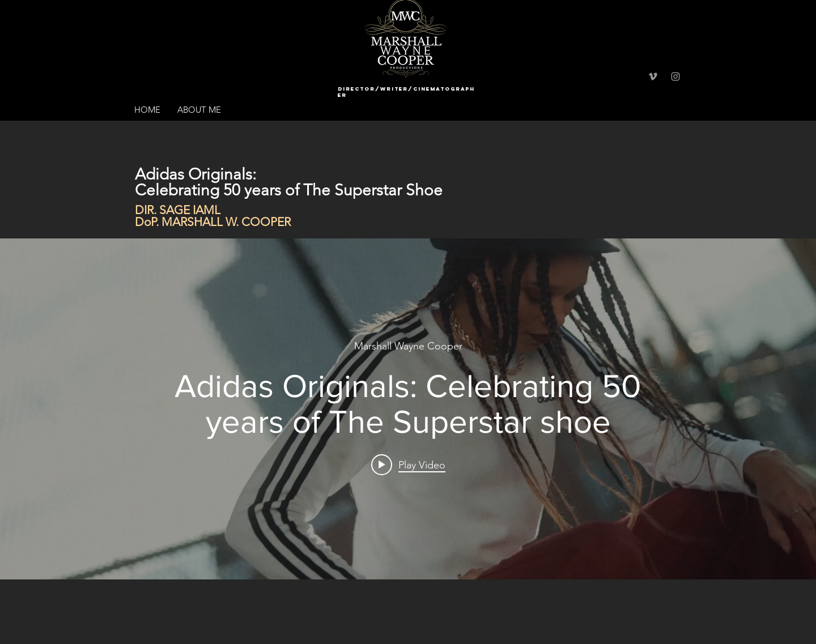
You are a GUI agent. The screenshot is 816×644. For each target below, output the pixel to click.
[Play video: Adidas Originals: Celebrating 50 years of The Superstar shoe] (408, 464)
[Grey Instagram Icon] (675, 76)
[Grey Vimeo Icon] (653, 76)
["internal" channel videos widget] (408, 409)
